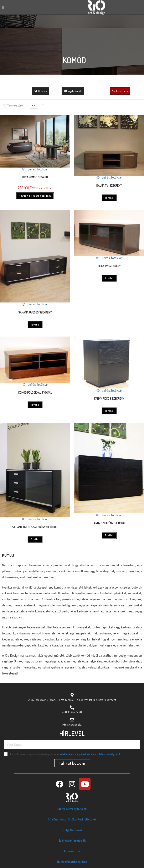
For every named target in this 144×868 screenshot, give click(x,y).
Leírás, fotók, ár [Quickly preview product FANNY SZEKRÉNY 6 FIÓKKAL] (109, 515)
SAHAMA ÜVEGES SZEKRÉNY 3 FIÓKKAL (35, 527)
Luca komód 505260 (35, 177)
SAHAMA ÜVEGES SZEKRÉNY (35, 312)
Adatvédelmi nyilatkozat (72, 809)
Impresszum (72, 851)
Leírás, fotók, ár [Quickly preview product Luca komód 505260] (35, 169)
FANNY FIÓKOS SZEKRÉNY (109, 398)
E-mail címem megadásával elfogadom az (65, 754)
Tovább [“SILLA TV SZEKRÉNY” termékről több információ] (109, 278)
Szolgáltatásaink (72, 830)
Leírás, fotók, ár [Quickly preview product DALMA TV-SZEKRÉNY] (109, 177)
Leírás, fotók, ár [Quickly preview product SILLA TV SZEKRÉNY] (109, 258)
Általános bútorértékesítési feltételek (72, 819)
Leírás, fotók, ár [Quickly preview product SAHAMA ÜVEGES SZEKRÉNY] (35, 304)
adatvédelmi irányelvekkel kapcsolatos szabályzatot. (90, 754)
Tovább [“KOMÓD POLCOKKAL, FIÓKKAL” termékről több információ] (35, 405)
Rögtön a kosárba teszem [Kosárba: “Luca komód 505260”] (35, 196)
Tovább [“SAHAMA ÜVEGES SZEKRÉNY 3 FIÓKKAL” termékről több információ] (35, 539)
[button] (3, 8)
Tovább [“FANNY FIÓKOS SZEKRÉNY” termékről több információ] (109, 411)
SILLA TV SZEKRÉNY (109, 266)
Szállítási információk (72, 840)
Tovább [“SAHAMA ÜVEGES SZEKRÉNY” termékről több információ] (35, 325)
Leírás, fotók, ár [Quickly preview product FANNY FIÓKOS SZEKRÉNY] (109, 391)
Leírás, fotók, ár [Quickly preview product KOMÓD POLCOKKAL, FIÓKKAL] (35, 384)
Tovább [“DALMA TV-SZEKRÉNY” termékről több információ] (109, 198)
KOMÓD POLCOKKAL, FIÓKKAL (35, 392)
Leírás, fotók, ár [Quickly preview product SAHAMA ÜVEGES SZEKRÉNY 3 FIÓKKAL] (35, 519)
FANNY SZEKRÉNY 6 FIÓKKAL (109, 523)
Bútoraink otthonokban (72, 862)
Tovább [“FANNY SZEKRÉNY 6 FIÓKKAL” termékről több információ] (109, 535)
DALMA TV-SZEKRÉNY (109, 185)
